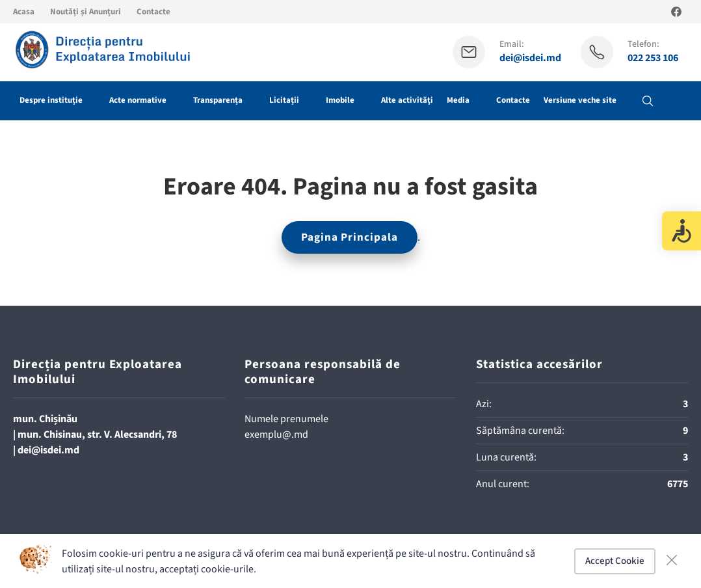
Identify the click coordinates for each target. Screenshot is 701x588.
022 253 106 (653, 58)
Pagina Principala (350, 237)
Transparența (218, 100)
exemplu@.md (276, 434)
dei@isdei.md (530, 58)
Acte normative (138, 100)
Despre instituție (51, 100)
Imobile (340, 100)
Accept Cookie (615, 561)
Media (458, 100)
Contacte (153, 12)
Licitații (284, 100)
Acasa (24, 12)
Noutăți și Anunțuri (86, 12)
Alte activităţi (407, 100)
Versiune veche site (580, 100)
